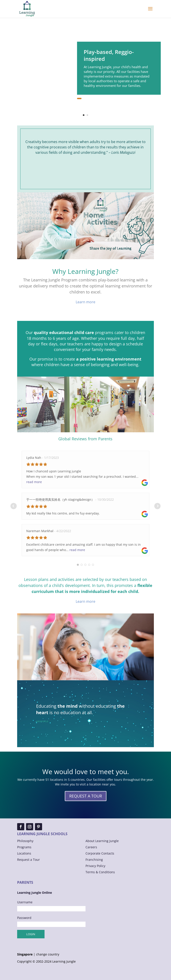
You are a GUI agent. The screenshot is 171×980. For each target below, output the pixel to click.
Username (25, 902)
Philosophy (25, 841)
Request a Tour (28, 860)
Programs (24, 847)
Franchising (94, 860)
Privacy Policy (95, 866)
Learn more (85, 302)
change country (48, 954)
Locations (24, 853)
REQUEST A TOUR (86, 796)
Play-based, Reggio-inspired (109, 55)
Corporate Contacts (100, 853)
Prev (14, 506)
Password (24, 918)
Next (157, 506)
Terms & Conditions (100, 872)
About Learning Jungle (102, 841)
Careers (91, 847)
